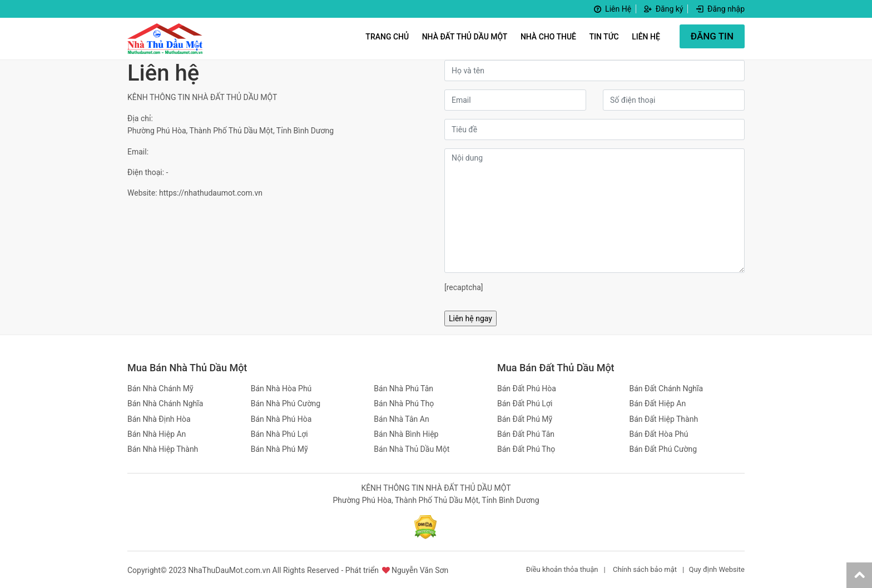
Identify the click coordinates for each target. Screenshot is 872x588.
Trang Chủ (387, 37)
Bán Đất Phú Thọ (526, 449)
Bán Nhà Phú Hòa (281, 419)
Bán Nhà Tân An (401, 419)
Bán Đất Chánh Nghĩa (667, 388)
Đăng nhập (720, 9)
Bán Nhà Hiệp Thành (163, 449)
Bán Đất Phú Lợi (525, 403)
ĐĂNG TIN (712, 36)
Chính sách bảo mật (645, 569)
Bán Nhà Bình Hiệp (406, 434)
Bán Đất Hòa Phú (659, 434)
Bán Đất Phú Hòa (527, 388)
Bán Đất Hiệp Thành (664, 419)
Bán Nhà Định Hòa (159, 419)
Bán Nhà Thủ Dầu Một (412, 449)
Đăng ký (663, 9)
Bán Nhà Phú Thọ (404, 403)
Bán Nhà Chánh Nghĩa (165, 403)
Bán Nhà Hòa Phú (281, 388)
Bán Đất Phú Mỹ (525, 419)
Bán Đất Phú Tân (526, 434)
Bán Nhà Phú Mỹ (279, 449)
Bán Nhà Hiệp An (157, 434)
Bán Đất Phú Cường (663, 449)
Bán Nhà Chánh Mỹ (160, 388)
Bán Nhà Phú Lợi (279, 434)
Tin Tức (604, 37)
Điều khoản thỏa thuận (562, 569)
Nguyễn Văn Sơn (420, 570)
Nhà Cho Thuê (548, 37)
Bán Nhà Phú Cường (286, 403)
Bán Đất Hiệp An (658, 403)
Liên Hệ (612, 9)
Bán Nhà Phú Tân (403, 388)
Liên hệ (646, 37)
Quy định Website (717, 569)
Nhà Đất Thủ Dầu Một (465, 37)
